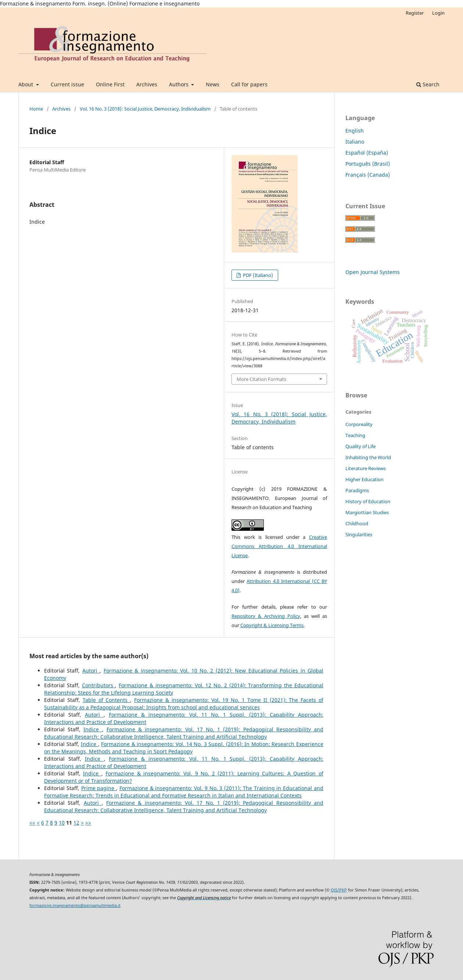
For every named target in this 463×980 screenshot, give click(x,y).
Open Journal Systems (373, 272)
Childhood (357, 523)
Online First (110, 84)
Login (438, 13)
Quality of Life (360, 446)
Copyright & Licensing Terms (272, 625)
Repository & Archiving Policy (266, 616)
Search (428, 84)
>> (88, 823)
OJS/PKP (339, 890)
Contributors (99, 685)
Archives (147, 84)
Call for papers (249, 84)
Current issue (67, 84)
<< (32, 823)
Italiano (355, 142)
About (26, 84)
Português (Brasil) (368, 164)
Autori (91, 671)
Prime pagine (99, 788)
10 (62, 823)
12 (76, 823)
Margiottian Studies (367, 512)
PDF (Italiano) (257, 275)
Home (36, 109)
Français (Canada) (368, 175)
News (213, 84)
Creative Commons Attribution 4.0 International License (279, 546)
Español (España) (367, 153)
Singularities (359, 534)
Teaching (355, 435)
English (355, 131)
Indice (93, 729)
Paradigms (357, 490)
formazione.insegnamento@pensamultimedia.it (75, 905)
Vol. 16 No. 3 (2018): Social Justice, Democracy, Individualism (145, 109)
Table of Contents (107, 700)
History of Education (368, 501)
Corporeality (359, 424)
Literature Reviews (366, 468)
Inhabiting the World (368, 457)
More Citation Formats (261, 379)
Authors (180, 84)
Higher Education (365, 479)
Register (415, 13)
